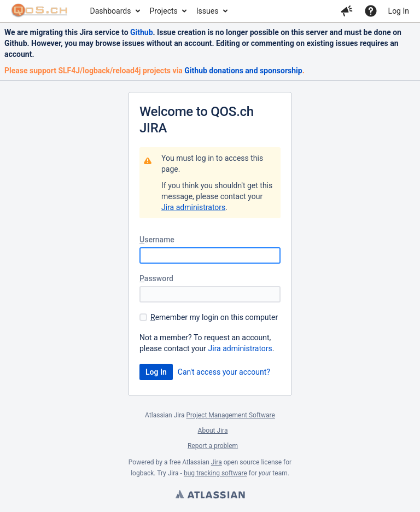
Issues (208, 11)
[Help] (371, 11)
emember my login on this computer (214, 317)
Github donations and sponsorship (243, 71)
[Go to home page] (40, 11)
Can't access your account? (224, 372)
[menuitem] (115, 11)
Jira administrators (193, 207)
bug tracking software (215, 473)
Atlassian (210, 496)
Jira (217, 462)
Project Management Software (231, 415)
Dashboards (111, 11)
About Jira (213, 430)
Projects (163, 11)
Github (142, 32)
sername (157, 240)
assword (156, 278)
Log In (399, 11)
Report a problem (213, 446)
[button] (347, 11)
